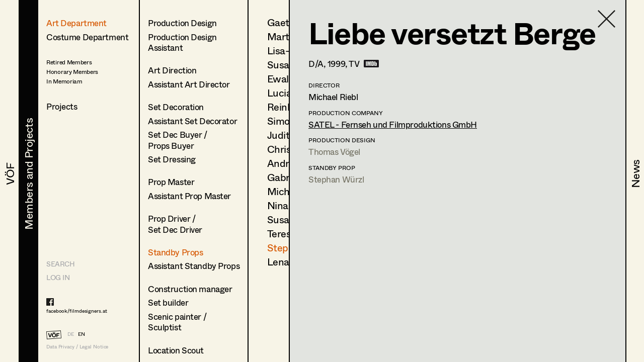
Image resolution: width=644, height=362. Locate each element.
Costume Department (87, 37)
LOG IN (58, 277)
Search (60, 264)
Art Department (76, 23)
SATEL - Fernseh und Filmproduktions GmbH (393, 124)
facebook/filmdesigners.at (77, 311)
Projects (62, 106)
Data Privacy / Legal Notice (77, 347)
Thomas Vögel (334, 152)
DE (71, 334)
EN (82, 334)
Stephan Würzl (336, 179)
